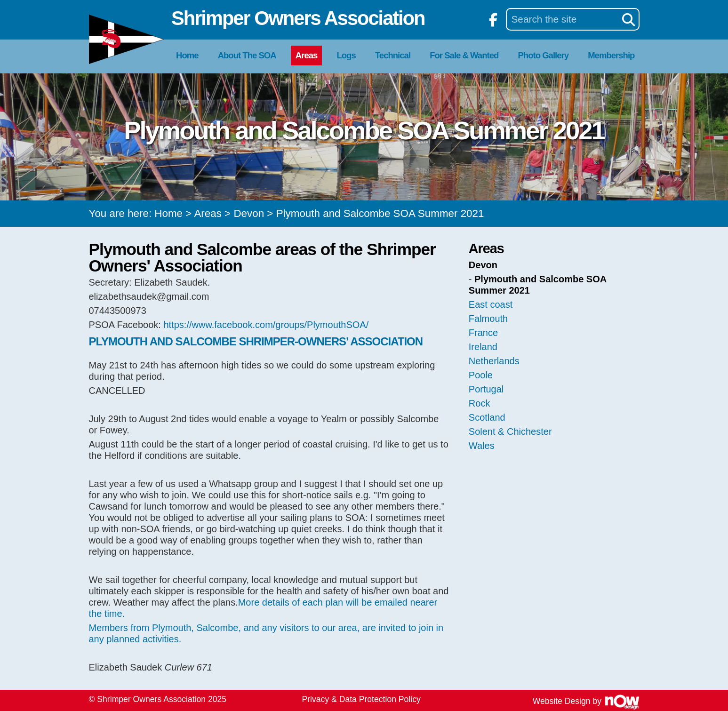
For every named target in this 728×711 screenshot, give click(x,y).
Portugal (486, 389)
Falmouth (488, 319)
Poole (481, 375)
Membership (611, 55)
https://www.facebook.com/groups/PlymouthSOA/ (266, 325)
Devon (249, 213)
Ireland (483, 347)
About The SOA (247, 55)
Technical (393, 55)
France (483, 333)
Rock (480, 403)
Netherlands (494, 361)
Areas (307, 55)
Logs (346, 55)
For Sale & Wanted (464, 55)
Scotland (487, 417)
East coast (491, 304)
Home (187, 55)
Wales (482, 446)
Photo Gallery (543, 55)
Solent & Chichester (510, 431)
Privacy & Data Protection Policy (361, 699)
